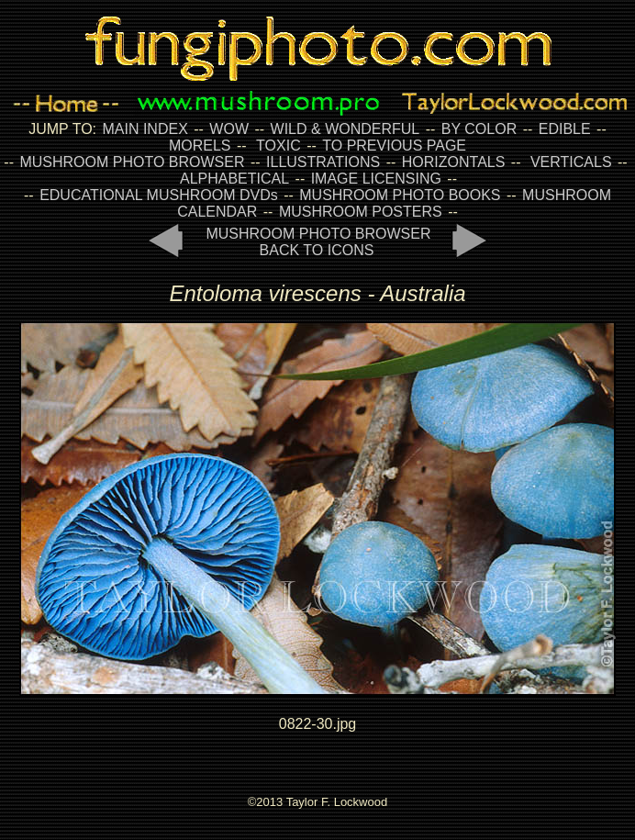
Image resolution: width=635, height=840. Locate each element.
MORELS (200, 146)
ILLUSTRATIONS (323, 162)
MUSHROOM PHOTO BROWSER (132, 162)
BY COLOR (479, 129)
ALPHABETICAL (234, 179)
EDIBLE (565, 129)
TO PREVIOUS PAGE (394, 146)
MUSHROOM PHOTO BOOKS (400, 195)
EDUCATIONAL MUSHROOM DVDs (159, 195)
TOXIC (279, 146)
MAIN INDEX (145, 129)
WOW (229, 129)
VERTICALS (571, 162)
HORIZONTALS (454, 162)
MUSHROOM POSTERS (361, 212)
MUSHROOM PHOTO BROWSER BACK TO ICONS (318, 242)
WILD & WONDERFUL (345, 129)
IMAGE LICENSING (374, 179)
